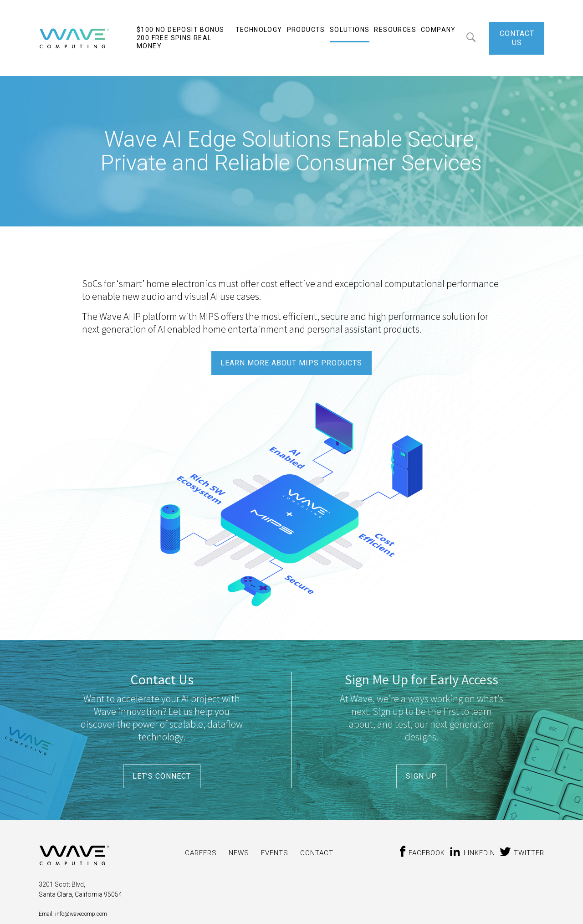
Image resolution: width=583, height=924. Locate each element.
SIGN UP (421, 776)
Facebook (421, 853)
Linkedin (472, 853)
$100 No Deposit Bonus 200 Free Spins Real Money (180, 38)
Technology (259, 30)
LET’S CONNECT (162, 776)
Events (275, 853)
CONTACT (317, 853)
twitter (522, 853)
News (239, 853)
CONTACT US (517, 38)
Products (306, 30)
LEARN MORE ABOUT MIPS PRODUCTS (291, 363)
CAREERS (201, 853)
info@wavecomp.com (80, 914)
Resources (395, 30)
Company (438, 30)
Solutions (350, 30)
